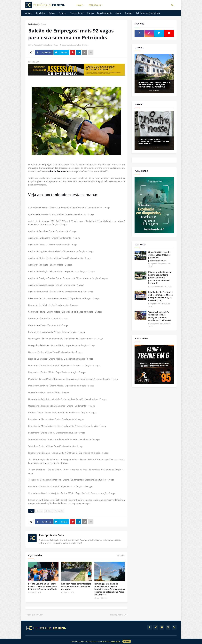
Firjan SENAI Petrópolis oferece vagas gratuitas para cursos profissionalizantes (159, 256)
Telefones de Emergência (148, 13)
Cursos (90, 13)
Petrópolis (59, 511)
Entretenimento (105, 13)
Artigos (29, 13)
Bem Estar (40, 13)
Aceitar (127, 641)
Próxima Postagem (118, 615)
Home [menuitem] (80, 5)
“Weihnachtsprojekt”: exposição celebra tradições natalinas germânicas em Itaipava (160, 316)
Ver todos (121, 556)
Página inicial (34, 24)
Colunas (62, 13)
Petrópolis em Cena (52, 535)
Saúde (118, 13)
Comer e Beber (77, 13)
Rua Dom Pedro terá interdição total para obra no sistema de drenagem (76, 586)
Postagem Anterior (35, 615)
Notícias (48, 511)
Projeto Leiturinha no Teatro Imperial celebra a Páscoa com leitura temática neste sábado (43, 586)
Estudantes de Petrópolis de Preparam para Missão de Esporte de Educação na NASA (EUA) (161, 296)
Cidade (52, 13)
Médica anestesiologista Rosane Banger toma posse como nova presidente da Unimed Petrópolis (160, 277)
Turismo (129, 13)
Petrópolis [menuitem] (95, 5)
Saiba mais (115, 641)
